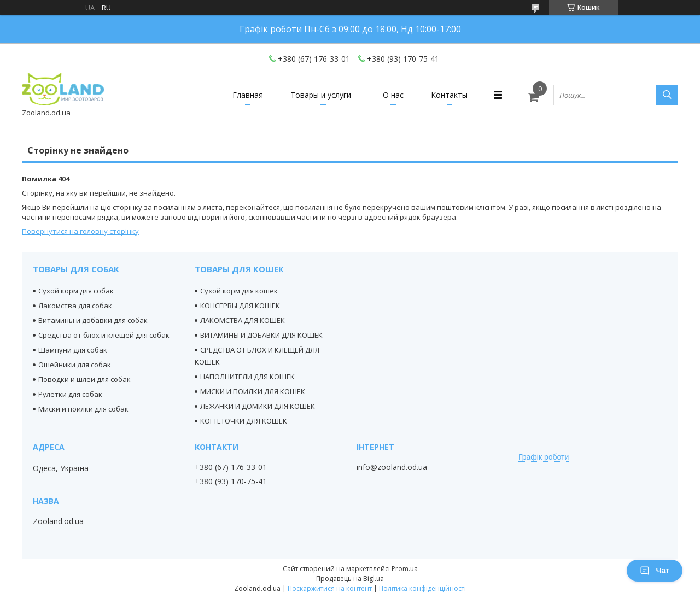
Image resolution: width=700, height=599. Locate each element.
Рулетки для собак (70, 394)
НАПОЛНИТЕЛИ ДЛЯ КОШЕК (247, 377)
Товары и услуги (321, 95)
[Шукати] (667, 95)
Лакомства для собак (75, 306)
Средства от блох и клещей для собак (104, 335)
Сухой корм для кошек (239, 291)
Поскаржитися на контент (330, 588)
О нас (393, 95)
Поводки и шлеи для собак (84, 379)
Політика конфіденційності (422, 588)
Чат (655, 571)
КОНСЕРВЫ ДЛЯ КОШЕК (240, 306)
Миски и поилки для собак (83, 409)
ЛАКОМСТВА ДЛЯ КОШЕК (243, 320)
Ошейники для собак (75, 365)
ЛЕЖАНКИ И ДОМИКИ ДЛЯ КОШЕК (258, 406)
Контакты (449, 95)
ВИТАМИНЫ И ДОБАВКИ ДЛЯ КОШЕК (261, 335)
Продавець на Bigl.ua (350, 579)
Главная (248, 95)
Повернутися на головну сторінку (80, 231)
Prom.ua (405, 569)
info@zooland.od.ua (392, 467)
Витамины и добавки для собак (93, 320)
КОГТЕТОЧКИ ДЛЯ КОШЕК (244, 421)
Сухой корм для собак (76, 291)
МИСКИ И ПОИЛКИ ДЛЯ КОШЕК (253, 391)
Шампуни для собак (73, 350)
